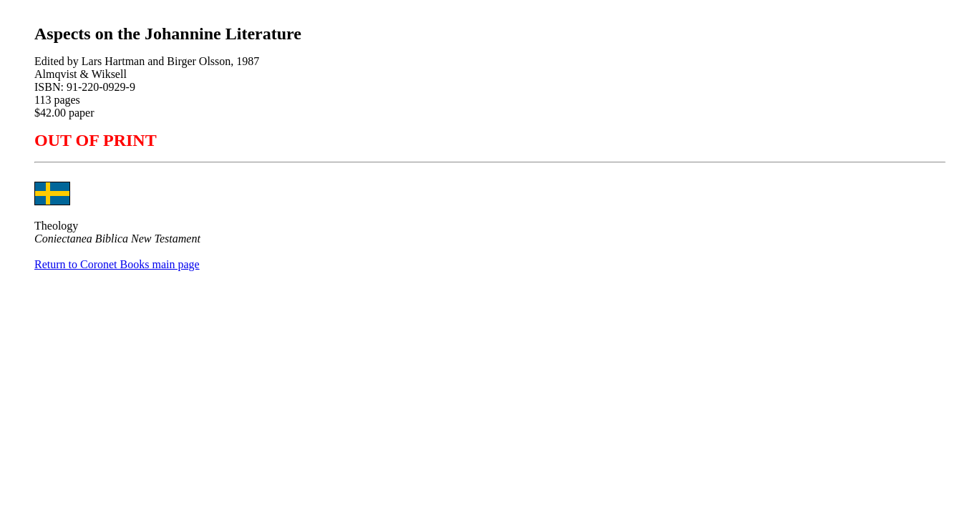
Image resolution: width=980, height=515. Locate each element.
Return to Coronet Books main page (117, 264)
